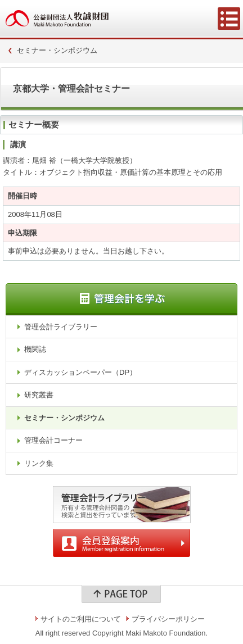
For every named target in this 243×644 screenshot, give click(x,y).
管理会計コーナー (53, 440)
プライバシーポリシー (168, 619)
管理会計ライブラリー (61, 327)
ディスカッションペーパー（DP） (80, 372)
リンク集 (39, 463)
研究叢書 (39, 395)
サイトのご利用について (81, 619)
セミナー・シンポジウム (57, 50)
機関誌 (35, 349)
